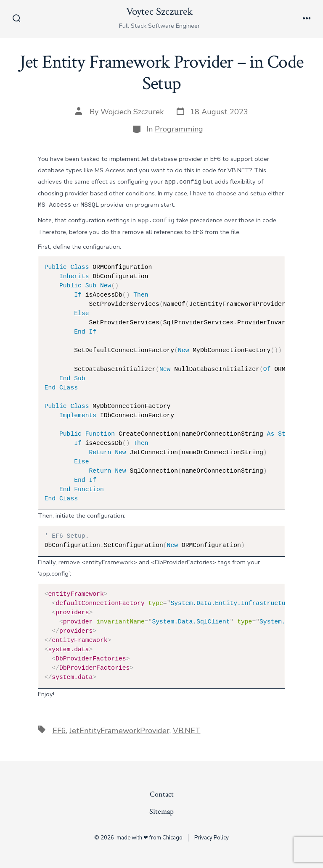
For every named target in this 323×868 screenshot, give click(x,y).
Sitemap (161, 811)
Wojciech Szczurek (132, 112)
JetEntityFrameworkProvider (119, 731)
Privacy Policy (212, 838)
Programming (179, 129)
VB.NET (187, 731)
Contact (162, 794)
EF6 (59, 731)
